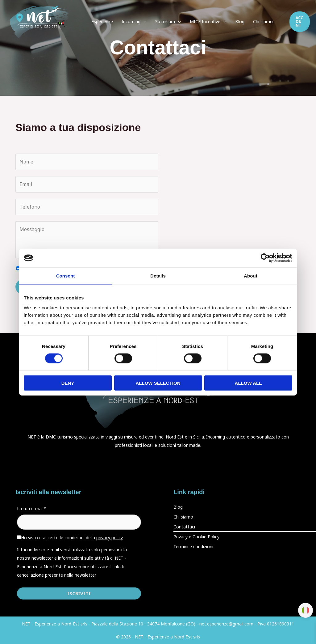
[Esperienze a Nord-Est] (40, 21)
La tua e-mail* (31, 508)
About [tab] (251, 276)
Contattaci (184, 527)
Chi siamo (183, 517)
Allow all (248, 383)
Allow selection (158, 383)
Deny (68, 383)
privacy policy (110, 538)
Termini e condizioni (193, 547)
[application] (143, 22)
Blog (178, 507)
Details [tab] (158, 276)
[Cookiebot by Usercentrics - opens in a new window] (265, 258)
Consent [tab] (66, 276)
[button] (300, 22)
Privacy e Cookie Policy (196, 537)
